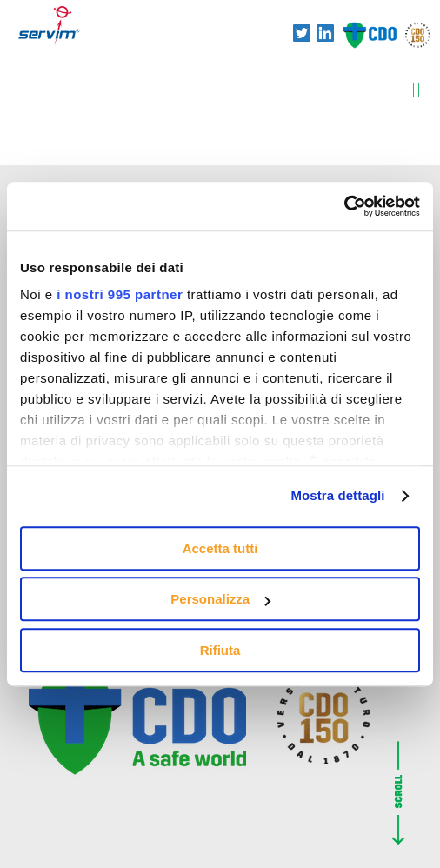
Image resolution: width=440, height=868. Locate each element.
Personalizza (220, 599)
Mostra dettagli (337, 495)
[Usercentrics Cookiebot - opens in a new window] (344, 206)
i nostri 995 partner (120, 294)
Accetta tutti (220, 548)
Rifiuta (220, 650)
